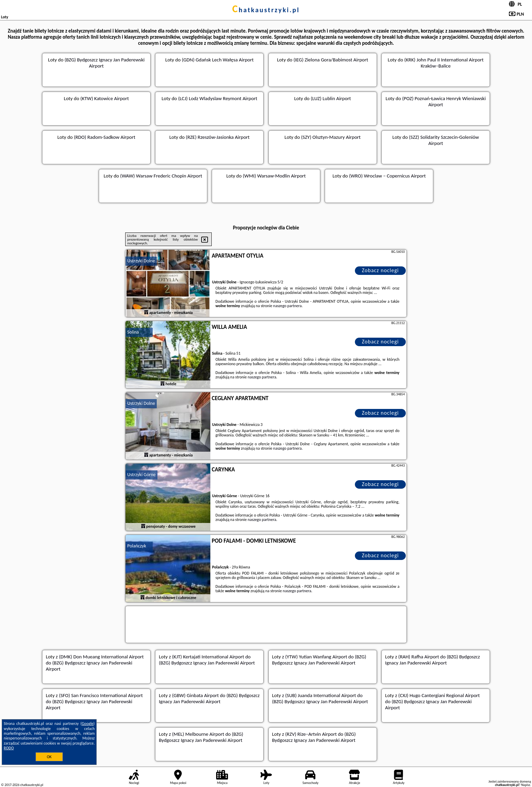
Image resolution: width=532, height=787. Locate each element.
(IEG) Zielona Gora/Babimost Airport (331, 60)
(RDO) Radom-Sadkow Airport (105, 137)
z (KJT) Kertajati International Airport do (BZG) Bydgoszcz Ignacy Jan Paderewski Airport (207, 660)
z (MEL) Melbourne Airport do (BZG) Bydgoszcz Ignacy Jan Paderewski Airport (201, 737)
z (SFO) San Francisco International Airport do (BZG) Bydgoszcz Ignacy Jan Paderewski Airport (94, 701)
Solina (133, 332)
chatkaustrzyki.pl (266, 10)
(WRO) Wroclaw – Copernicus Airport (387, 176)
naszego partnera (287, 306)
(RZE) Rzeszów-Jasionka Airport (218, 137)
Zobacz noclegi (381, 270)
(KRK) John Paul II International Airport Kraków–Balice (444, 63)
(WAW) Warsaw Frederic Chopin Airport (161, 176)
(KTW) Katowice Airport (105, 98)
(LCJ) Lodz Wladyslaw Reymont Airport (218, 98)
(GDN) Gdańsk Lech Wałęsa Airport (218, 60)
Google (88, 724)
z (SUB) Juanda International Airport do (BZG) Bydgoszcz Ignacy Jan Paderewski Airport (320, 698)
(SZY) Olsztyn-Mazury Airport (331, 137)
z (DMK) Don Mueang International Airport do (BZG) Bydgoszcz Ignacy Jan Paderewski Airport (95, 663)
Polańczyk (137, 546)
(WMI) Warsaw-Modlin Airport (274, 176)
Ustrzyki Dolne (141, 261)
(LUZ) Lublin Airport (331, 98)
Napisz (526, 785)
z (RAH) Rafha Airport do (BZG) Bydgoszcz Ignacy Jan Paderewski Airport (432, 660)
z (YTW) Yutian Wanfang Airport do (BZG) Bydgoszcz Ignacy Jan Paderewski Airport (319, 660)
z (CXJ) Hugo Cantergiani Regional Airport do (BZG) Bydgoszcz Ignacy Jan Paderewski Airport (432, 701)
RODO (9, 748)
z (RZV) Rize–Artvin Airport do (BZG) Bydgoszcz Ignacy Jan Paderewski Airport (314, 737)
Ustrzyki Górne (141, 475)
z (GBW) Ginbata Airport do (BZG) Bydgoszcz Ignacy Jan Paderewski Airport (209, 698)
